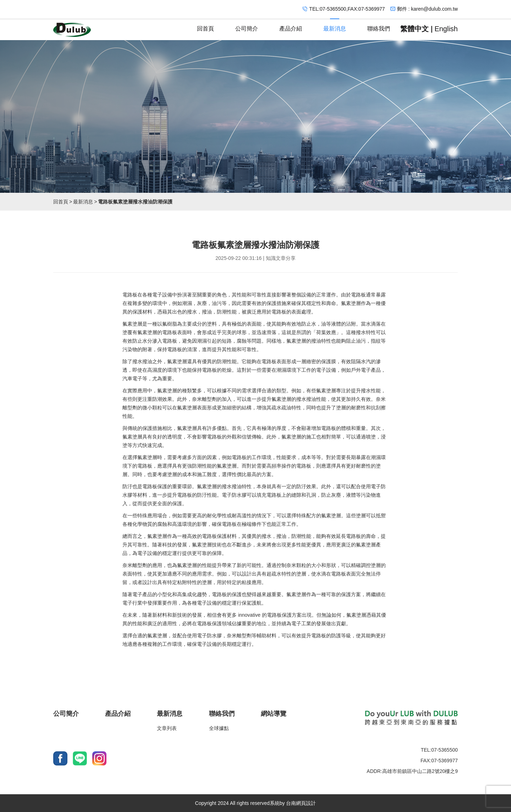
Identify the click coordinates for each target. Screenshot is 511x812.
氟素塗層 (351, 303)
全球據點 (219, 728)
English (446, 29)
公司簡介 (247, 25)
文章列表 (167, 728)
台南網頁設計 (301, 803)
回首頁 (205, 25)
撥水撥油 (142, 361)
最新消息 (335, 25)
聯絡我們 (379, 25)
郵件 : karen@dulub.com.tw (427, 9)
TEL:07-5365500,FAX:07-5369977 (347, 9)
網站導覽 (274, 714)
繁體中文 (414, 29)
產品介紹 (291, 25)
